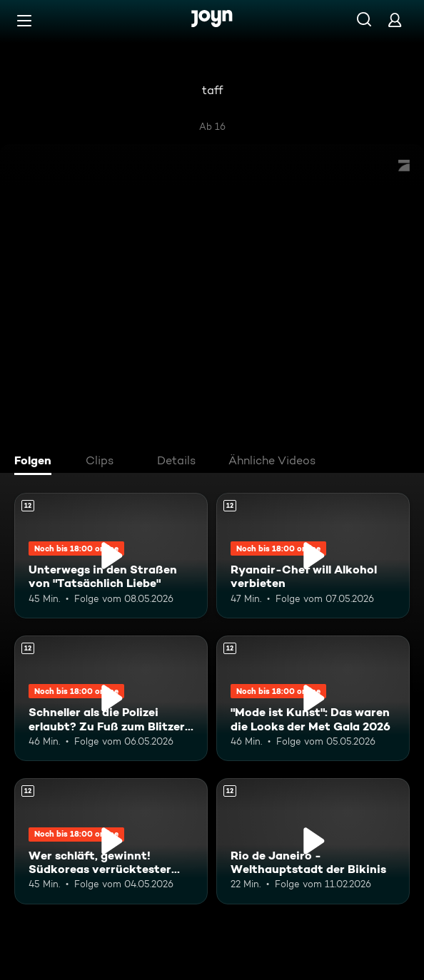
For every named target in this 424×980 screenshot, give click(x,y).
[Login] (395, 20)
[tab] (36, 462)
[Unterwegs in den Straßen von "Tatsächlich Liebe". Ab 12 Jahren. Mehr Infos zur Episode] (111, 556)
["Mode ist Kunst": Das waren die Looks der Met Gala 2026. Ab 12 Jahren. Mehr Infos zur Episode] (313, 698)
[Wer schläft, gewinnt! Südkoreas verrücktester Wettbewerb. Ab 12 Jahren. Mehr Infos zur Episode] (111, 841)
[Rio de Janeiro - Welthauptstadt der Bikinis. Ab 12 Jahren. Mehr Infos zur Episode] (313, 841)
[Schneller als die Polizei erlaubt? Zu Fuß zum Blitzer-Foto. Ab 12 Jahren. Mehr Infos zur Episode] (111, 698)
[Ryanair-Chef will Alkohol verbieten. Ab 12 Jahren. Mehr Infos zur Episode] (313, 556)
